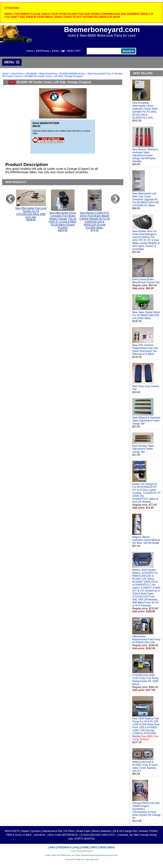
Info (94, 847)
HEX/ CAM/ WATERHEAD (63, 835)
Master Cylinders (31, 831)
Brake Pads (83, 831)
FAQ (77, 847)
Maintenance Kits (52, 831)
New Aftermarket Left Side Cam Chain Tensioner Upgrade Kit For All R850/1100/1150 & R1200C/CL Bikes (146, 200)
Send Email (107, 847)
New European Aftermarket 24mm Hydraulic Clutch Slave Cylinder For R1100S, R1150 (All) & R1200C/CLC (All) (145, 110)
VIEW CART (73, 51)
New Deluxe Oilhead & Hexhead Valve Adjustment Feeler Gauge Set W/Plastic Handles (145, 155)
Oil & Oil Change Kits (125, 831)
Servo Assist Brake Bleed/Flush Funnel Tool (146, 281)
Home (30, 51)
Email (55, 51)
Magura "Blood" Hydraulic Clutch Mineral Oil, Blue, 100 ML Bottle (146, 540)
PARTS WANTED (85, 839)
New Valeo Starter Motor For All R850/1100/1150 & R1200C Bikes (146, 315)
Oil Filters (70, 831)
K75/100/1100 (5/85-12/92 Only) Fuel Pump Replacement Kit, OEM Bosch (145, 680)
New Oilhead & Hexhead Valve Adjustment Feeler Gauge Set (146, 421)
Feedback (65, 847)
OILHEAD (32, 74)
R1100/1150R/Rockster (72, 74)
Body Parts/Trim (48, 74)
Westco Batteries (101, 831)
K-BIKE (28, 835)
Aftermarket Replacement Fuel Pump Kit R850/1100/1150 (146, 639)
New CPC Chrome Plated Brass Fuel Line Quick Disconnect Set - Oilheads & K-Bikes (145, 350)
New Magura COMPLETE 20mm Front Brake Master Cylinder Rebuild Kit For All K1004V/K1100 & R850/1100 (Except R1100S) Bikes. (95, 220)
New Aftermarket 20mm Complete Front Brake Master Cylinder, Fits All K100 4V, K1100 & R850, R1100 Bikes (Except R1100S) (63, 220)
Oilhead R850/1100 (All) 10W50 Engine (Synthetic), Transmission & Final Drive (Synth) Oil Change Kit (146, 811)
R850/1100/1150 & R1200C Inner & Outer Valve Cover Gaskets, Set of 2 (145, 766)
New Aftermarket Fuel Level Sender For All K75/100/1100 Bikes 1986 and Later (31, 213)
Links (52, 847)
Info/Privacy (43, 51)
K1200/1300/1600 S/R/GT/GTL (98, 835)
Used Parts (17, 74)
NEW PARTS (12, 831)
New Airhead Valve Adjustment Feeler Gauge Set (143, 449)
